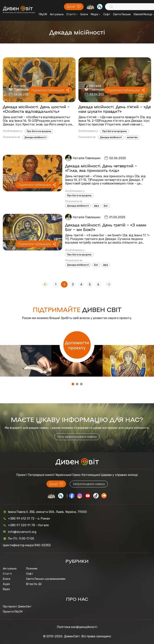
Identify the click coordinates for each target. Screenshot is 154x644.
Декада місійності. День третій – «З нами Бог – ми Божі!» (106, 227)
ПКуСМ (43, 14)
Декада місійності (35, 137)
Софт (107, 14)
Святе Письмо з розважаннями (46, 579)
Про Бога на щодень (39, 131)
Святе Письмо (122, 14)
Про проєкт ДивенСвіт (17, 607)
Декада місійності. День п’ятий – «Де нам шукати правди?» (115, 109)
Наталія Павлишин (22, 88)
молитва (132, 137)
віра (96, 206)
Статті (72, 14)
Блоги (84, 14)
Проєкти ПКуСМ (13, 612)
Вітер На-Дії (34, 584)
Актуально (57, 14)
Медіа (96, 14)
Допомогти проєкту (77, 345)
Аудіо (6, 584)
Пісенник (32, 569)
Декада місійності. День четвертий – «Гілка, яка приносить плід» (101, 168)
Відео (6, 589)
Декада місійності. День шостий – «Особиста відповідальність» (36, 109)
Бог (106, 206)
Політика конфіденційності (77, 627)
